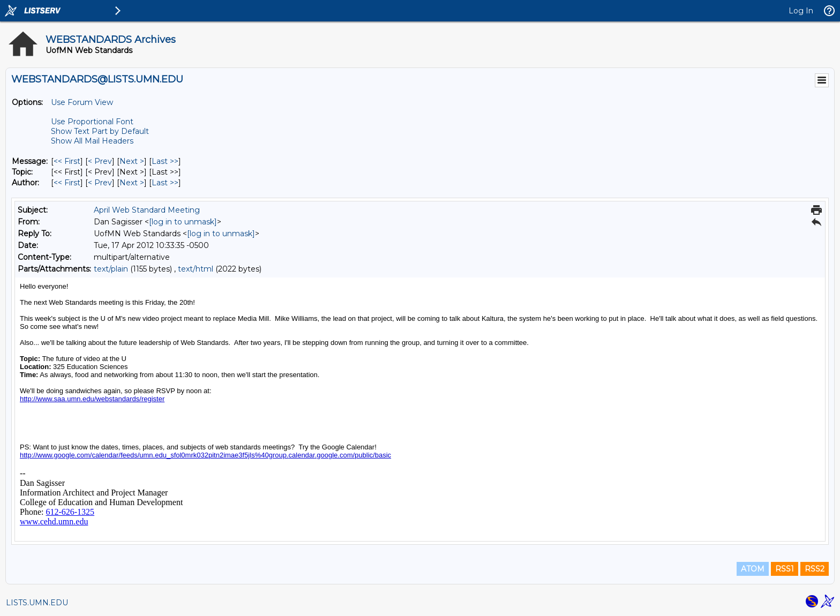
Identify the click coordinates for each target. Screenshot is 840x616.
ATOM (753, 569)
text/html (196, 269)
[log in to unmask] (183, 222)
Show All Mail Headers (92, 141)
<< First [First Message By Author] (67, 183)
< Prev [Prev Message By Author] (100, 183)
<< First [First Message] (67, 161)
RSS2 (815, 569)
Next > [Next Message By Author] (132, 183)
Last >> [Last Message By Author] (165, 183)
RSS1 (785, 569)
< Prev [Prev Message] (100, 161)
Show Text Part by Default (100, 131)
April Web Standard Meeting (147, 210)
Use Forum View (82, 102)
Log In (801, 11)
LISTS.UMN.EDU (37, 603)
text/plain (111, 269)
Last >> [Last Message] (165, 161)
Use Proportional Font (92, 122)
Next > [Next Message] (132, 161)
